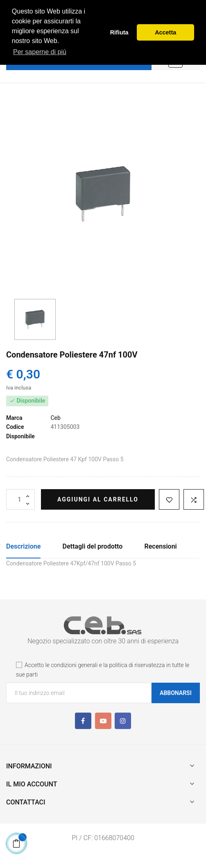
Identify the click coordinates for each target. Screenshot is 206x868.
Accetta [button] (165, 32)
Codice (15, 427)
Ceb (55, 418)
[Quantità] (20, 499)
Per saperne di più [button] (40, 52)
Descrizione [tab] (23, 546)
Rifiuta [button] (119, 32)
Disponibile (20, 436)
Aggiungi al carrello (98, 499)
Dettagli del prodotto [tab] (93, 546)
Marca (14, 418)
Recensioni (161, 546)
